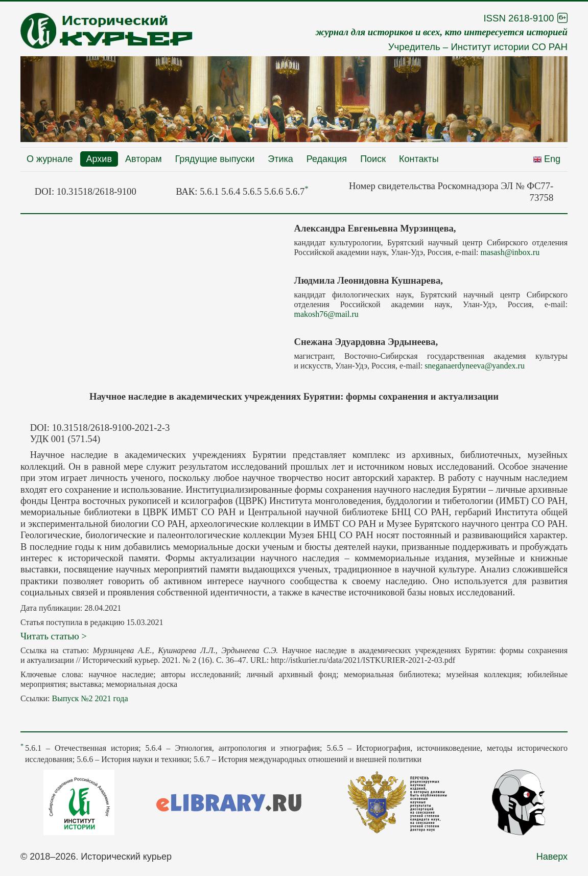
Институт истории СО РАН (509, 47)
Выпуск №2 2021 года (90, 698)
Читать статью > (54, 636)
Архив (99, 159)
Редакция (327, 159)
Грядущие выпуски (215, 159)
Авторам (144, 159)
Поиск (373, 159)
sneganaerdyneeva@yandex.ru (475, 366)
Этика (280, 159)
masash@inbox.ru (510, 252)
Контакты (419, 159)
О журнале (50, 159)
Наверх (552, 857)
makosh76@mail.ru (326, 314)
